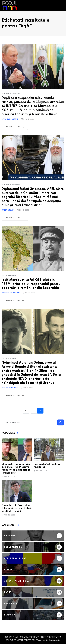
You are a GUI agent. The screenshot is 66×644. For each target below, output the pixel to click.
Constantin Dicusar (11, 293)
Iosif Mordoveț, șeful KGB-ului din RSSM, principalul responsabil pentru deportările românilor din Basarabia (31, 284)
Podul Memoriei (9, 276)
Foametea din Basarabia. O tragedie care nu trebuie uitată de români (17, 508)
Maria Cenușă (8, 210)
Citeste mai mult (15, 127)
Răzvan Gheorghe (10, 388)
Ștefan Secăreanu (10, 119)
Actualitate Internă (11, 94)
